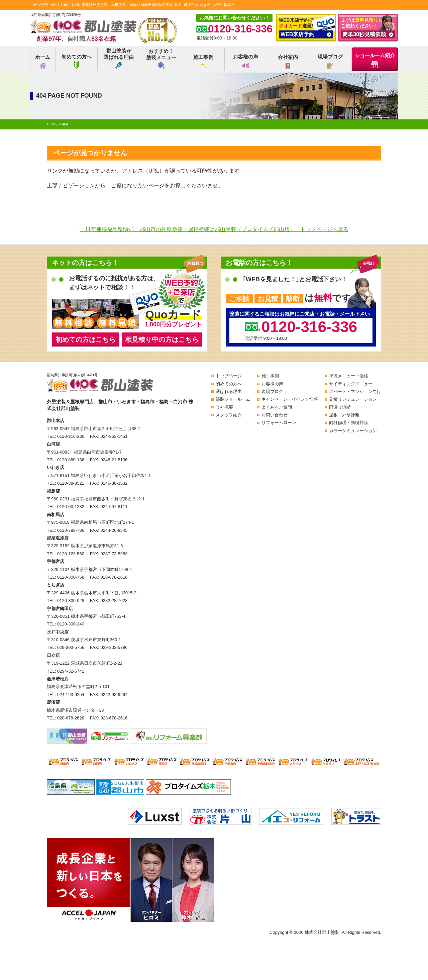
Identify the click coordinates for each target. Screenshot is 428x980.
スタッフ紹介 (229, 415)
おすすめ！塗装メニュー (161, 58)
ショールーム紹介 (375, 60)
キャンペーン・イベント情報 (290, 399)
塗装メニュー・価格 (349, 376)
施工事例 (203, 61)
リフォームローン (279, 423)
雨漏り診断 (340, 407)
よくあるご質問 (277, 407)
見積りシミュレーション (353, 399)
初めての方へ (77, 61)
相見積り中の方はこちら (162, 339)
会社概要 (224, 407)
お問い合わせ (275, 415)
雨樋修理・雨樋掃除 (349, 423)
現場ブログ (330, 61)
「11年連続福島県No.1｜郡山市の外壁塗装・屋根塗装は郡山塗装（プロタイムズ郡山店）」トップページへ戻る (214, 229)
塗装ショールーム (233, 399)
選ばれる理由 (229, 391)
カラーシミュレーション (353, 431)
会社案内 (288, 61)
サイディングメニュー (351, 384)
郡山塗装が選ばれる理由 (119, 58)
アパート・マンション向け (355, 391)
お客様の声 (246, 61)
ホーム (43, 61)
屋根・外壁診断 (344, 415)
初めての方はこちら (86, 339)
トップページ (229, 376)
